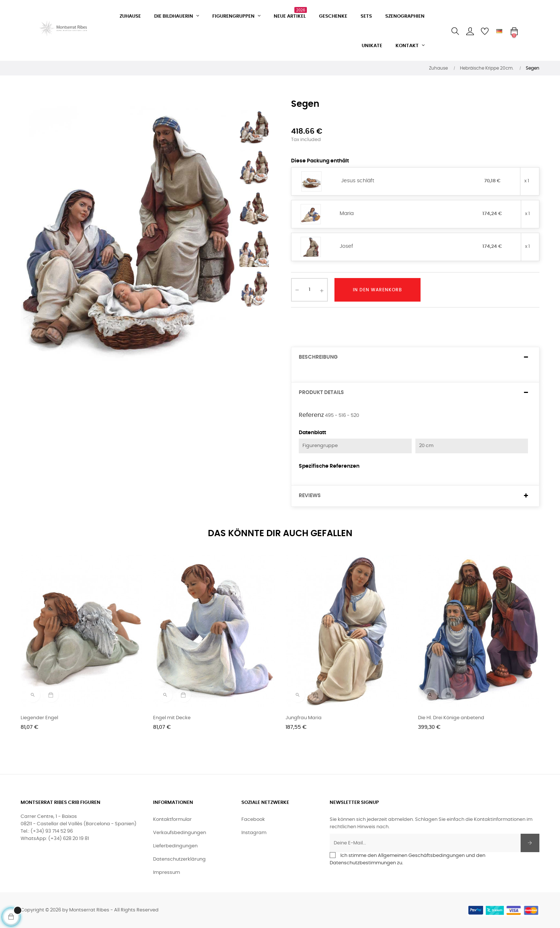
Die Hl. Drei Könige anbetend (451, 718)
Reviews (310, 496)
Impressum (166, 873)
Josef (346, 246)
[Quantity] (309, 290)
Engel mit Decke (172, 718)
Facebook (253, 820)
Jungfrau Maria (304, 718)
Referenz (311, 415)
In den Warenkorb (378, 290)
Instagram (254, 833)
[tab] (415, 357)
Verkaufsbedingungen (180, 833)
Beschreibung (318, 357)
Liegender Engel (39, 718)
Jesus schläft (358, 181)
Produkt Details (321, 393)
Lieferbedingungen (175, 846)
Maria (347, 214)
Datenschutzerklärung (179, 859)
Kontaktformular (172, 820)
